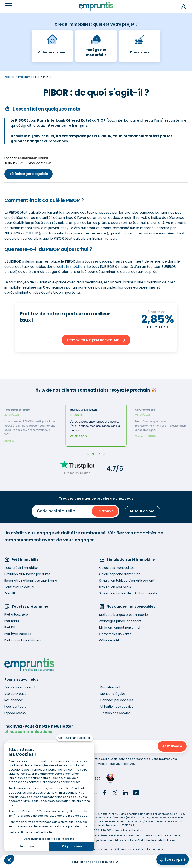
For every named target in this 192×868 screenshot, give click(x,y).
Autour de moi (142, 511)
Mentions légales (113, 694)
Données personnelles (117, 700)
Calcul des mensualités (117, 568)
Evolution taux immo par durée (27, 574)
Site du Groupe (15, 694)
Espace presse (15, 713)
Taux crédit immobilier (21, 568)
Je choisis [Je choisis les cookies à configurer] (27, 846)
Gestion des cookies (115, 713)
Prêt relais (12, 621)
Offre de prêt (109, 640)
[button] (9, 860)
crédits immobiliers (70, 267)
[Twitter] (115, 793)
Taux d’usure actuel (19, 587)
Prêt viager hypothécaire (23, 640)
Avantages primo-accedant (120, 621)
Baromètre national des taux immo (31, 581)
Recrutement (110, 687)
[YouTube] (136, 793)
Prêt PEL (10, 627)
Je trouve (105, 511)
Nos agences (14, 700)
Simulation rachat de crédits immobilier (129, 593)
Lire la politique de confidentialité (30, 832)
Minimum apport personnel (120, 628)
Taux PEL (11, 593)
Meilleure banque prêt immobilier (124, 615)
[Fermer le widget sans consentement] (75, 738)
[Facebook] (105, 793)
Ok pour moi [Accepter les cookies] (72, 846)
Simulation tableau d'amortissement (127, 581)
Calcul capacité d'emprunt (120, 574)
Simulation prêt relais (115, 587)
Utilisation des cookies (117, 707)
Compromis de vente (115, 634)
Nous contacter (16, 707)
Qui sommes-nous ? (20, 687)
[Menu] (9, 6)
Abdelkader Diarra (33, 158)
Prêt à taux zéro (16, 614)
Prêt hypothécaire (18, 634)
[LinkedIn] (125, 793)
